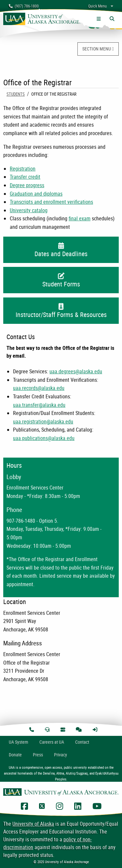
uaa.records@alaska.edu (39, 388)
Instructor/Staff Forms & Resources (61, 311)
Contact (82, 742)
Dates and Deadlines (61, 250)
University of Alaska (33, 824)
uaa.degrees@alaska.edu (76, 371)
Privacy (61, 755)
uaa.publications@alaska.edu (44, 438)
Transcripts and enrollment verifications (51, 202)
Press (38, 755)
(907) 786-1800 (24, 6)
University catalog (29, 210)
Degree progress (27, 185)
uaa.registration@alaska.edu (43, 421)
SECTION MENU (98, 49)
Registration (23, 169)
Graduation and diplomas (36, 194)
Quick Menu (97, 6)
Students (16, 94)
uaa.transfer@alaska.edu (39, 405)
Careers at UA (52, 742)
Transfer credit (25, 177)
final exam (80, 218)
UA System (19, 742)
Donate (15, 755)
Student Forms (61, 281)
